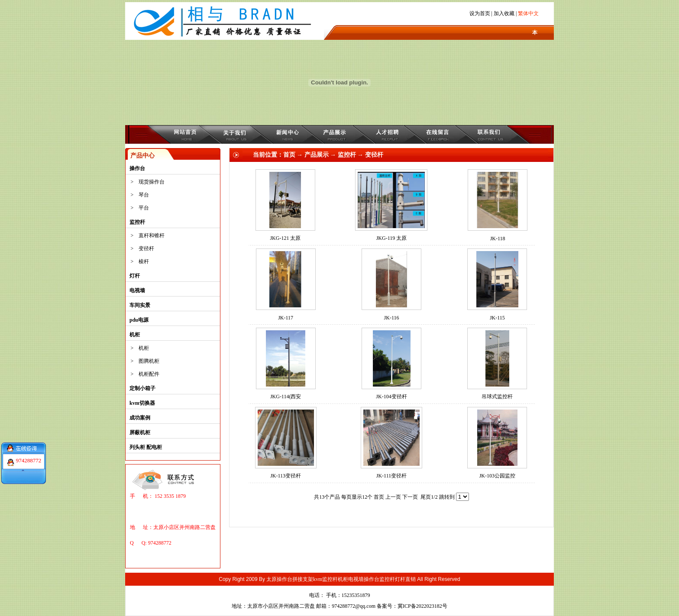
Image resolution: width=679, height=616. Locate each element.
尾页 (426, 497)
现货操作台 (152, 182)
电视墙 (137, 290)
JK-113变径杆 (286, 476)
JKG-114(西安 (286, 397)
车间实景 (140, 305)
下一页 (410, 497)
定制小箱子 (142, 388)
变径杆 (146, 248)
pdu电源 (139, 320)
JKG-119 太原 (392, 238)
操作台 (137, 168)
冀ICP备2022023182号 (422, 606)
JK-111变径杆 (391, 476)
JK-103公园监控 (497, 476)
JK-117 (286, 318)
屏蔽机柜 (140, 432)
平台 (144, 208)
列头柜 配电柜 (146, 447)
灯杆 (135, 276)
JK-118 (498, 239)
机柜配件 (149, 374)
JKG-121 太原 (285, 238)
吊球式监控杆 (497, 397)
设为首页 (480, 13)
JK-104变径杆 (391, 397)
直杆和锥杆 (152, 235)
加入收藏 (504, 13)
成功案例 (140, 418)
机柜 (135, 335)
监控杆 (137, 222)
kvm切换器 (142, 403)
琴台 (144, 195)
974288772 (29, 457)
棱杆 (144, 261)
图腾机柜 (149, 361)
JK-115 (497, 318)
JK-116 (392, 318)
